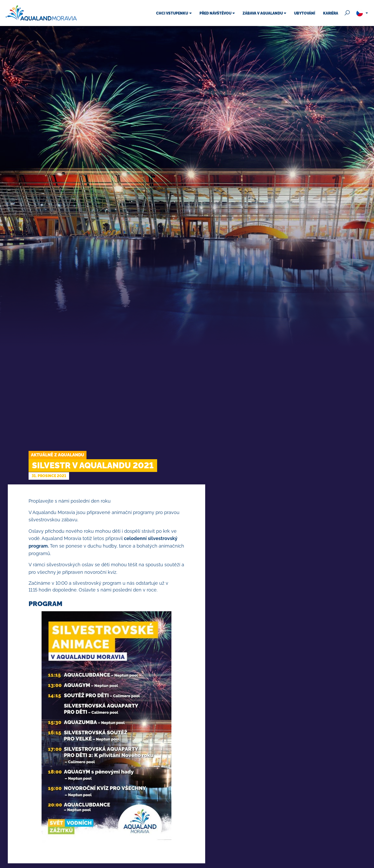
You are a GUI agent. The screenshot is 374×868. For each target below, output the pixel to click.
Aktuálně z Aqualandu (58, 455)
